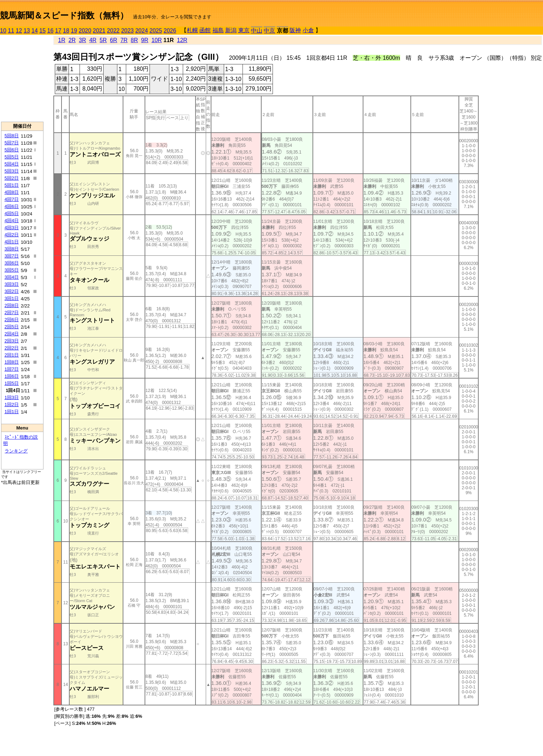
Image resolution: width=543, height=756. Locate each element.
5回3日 (12, 171)
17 (58, 31)
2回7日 (12, 313)
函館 (205, 30)
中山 (257, 31)
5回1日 (12, 185)
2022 (113, 31)
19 (74, 31)
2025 (156, 31)
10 (3, 31)
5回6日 (12, 150)
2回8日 (12, 305)
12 (19, 31)
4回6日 (12, 206)
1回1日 (12, 412)
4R (93, 40)
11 (11, 31)
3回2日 (12, 291)
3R (82, 40)
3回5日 (12, 270)
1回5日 (12, 383)
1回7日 (12, 369)
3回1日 (12, 298)
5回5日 (12, 157)
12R (182, 40)
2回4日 (12, 334)
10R (156, 40)
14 (35, 31)
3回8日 (12, 249)
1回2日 (12, 405)
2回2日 (12, 348)
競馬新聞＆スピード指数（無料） (64, 15)
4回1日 (12, 242)
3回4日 (12, 277)
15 (42, 31)
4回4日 (12, 221)
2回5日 (12, 327)
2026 (170, 31)
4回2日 (12, 235)
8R (134, 40)
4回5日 (12, 213)
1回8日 (12, 362)
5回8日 (12, 136)
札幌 (192, 30)
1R (62, 40)
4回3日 (12, 228)
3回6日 (12, 263)
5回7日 (12, 143)
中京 (269, 31)
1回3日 (12, 397)
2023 (128, 31)
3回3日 (12, 284)
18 (66, 31)
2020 (85, 31)
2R (72, 40)
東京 (244, 30)
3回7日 (12, 256)
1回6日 (12, 376)
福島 (218, 30)
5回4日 (12, 164)
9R (145, 40)
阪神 (295, 30)
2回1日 (12, 355)
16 (51, 31)
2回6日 (12, 320)
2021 (99, 31)
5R (103, 40)
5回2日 (12, 178)
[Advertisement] (22, 78)
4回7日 (12, 199)
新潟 (231, 30)
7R (124, 40)
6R (113, 40)
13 (27, 31)
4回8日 (12, 192)
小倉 (308, 30)
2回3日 (12, 341)
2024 (142, 31)
